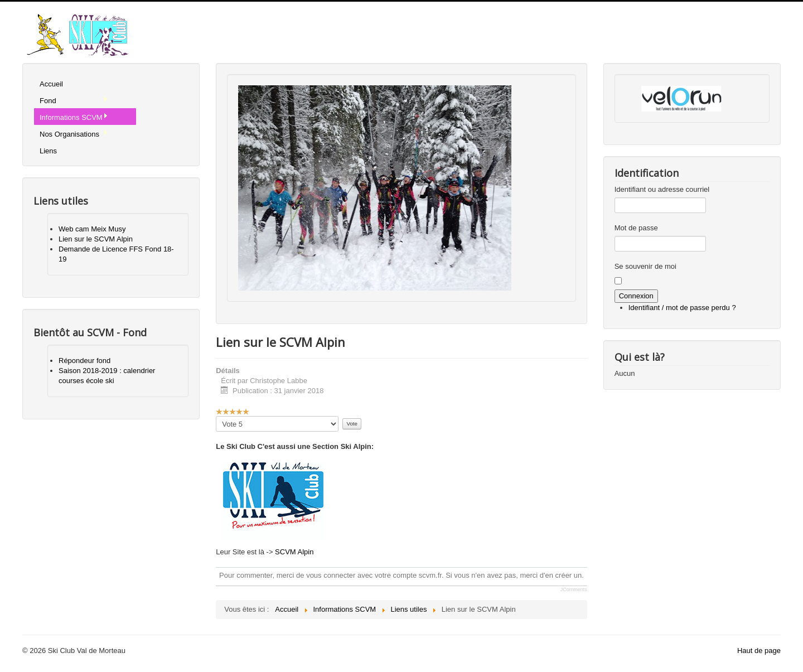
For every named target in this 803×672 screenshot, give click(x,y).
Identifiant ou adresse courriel (662, 189)
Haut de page (759, 651)
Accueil (51, 84)
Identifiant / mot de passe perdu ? (682, 308)
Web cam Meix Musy (92, 229)
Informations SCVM (74, 117)
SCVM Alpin (294, 552)
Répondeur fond (84, 361)
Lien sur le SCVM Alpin (96, 239)
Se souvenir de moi (645, 266)
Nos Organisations (74, 134)
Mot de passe (636, 228)
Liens (48, 151)
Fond (74, 100)
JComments (574, 589)
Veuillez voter (216, 416)
